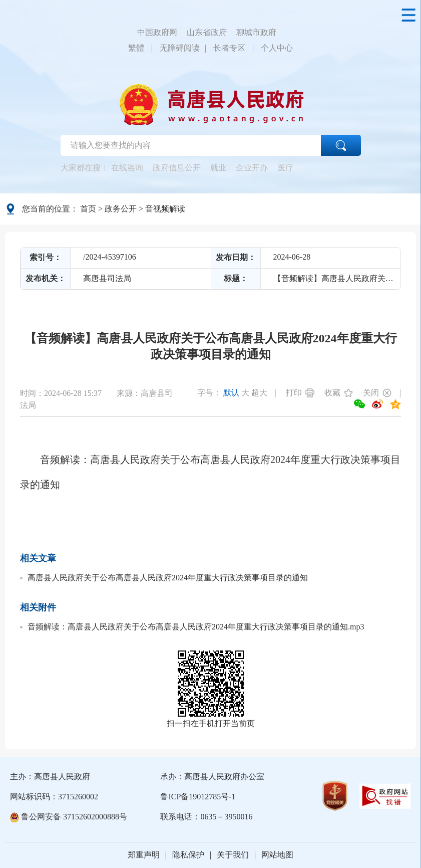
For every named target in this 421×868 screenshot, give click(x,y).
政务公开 (121, 209)
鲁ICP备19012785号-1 (198, 797)
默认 (231, 393)
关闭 (371, 393)
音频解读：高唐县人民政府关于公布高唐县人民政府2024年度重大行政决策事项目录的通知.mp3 (196, 627)
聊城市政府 (256, 32)
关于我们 (233, 855)
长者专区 (229, 48)
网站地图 (277, 855)
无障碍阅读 (180, 48)
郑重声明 (144, 855)
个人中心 (277, 48)
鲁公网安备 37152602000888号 (69, 817)
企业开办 (252, 168)
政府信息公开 (177, 168)
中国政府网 (157, 32)
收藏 (332, 393)
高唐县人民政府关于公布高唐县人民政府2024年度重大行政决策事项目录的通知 (168, 578)
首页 (88, 209)
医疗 (285, 168)
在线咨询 (127, 168)
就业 (218, 168)
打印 (294, 393)
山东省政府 (207, 32)
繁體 (136, 48)
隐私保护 (188, 855)
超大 (259, 393)
